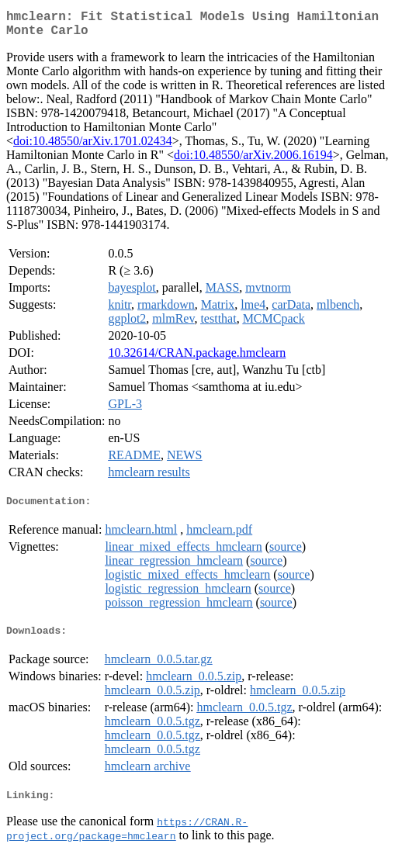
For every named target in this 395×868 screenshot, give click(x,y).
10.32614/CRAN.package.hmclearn (197, 359)
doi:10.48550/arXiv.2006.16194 (253, 161)
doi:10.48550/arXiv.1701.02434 (93, 147)
